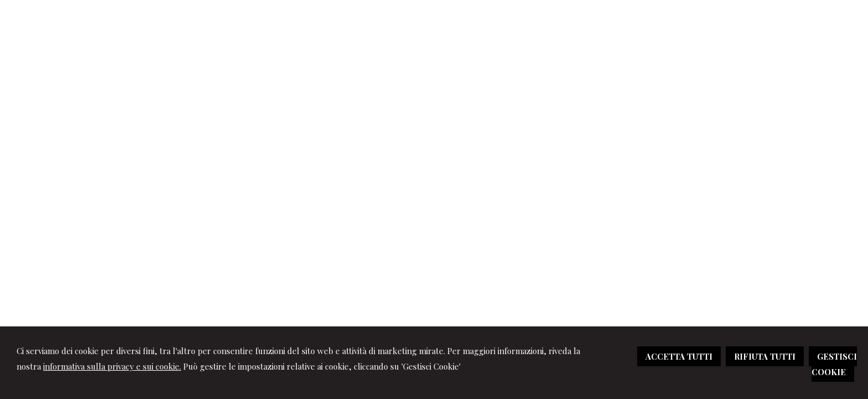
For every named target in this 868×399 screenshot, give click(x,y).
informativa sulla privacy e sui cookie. (112, 366)
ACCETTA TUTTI (679, 356)
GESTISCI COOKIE (834, 364)
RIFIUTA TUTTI (765, 356)
